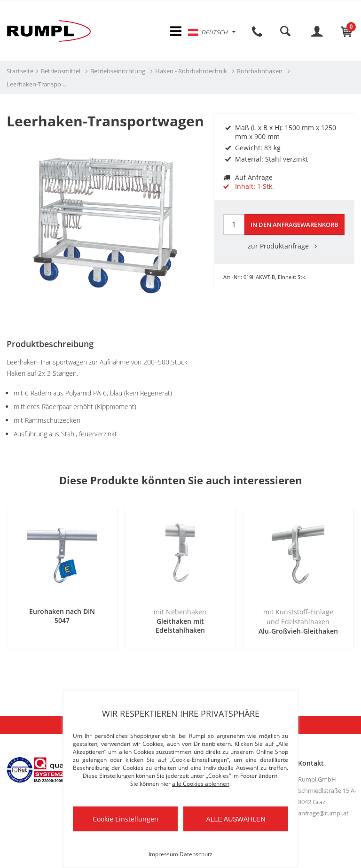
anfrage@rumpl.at (323, 813)
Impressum (163, 854)
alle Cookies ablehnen (201, 784)
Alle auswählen (235, 819)
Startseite (20, 71)
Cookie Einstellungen (126, 819)
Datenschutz (196, 854)
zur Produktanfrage (284, 246)
